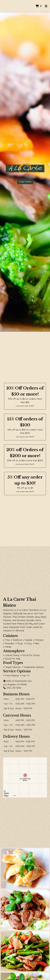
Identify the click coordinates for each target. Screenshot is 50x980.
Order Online (25, 182)
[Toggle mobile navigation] (46, 6)
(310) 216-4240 (12, 688)
